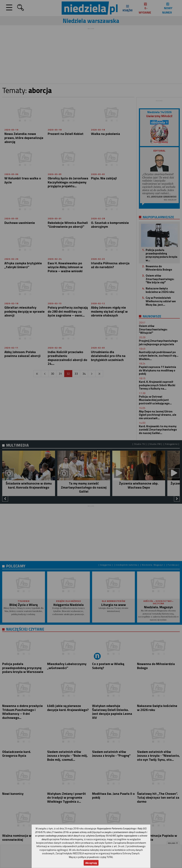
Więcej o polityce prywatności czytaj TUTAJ (91, 857)
